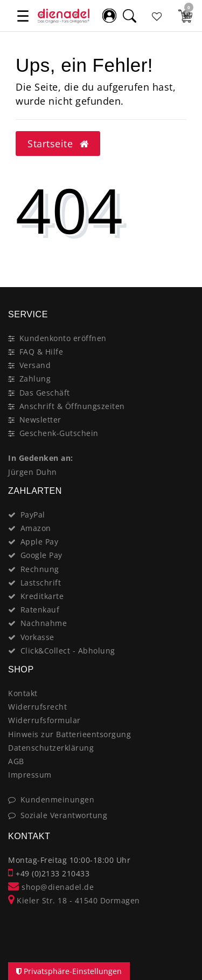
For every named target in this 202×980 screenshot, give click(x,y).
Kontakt (23, 693)
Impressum (30, 775)
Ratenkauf (40, 610)
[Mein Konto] (109, 15)
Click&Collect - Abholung (68, 651)
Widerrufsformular (44, 720)
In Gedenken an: (41, 458)
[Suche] (129, 15)
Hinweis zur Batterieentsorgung (69, 734)
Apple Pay (40, 542)
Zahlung (35, 379)
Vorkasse (37, 637)
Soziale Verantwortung (64, 815)
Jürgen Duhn (33, 472)
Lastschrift (41, 583)
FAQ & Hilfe (41, 352)
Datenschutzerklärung (51, 748)
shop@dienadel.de (51, 887)
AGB (16, 761)
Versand (35, 365)
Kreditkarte (42, 596)
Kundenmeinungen (58, 799)
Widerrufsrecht (37, 707)
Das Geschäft (45, 393)
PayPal (33, 515)
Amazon (36, 528)
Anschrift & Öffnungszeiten (72, 406)
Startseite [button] (58, 144)
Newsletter (40, 420)
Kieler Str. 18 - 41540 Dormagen (74, 900)
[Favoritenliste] (157, 15)
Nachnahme (44, 623)
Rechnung (40, 569)
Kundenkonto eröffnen (63, 338)
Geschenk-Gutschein (59, 433)
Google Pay (41, 555)
